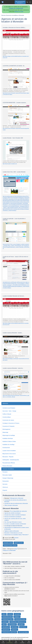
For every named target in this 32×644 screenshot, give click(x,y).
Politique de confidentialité (16, 8)
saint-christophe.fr (12, 624)
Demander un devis (8, 543)
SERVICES (5, 403)
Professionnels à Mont (7, 617)
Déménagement (6, 429)
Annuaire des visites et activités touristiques (15, 515)
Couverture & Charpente (8, 426)
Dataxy (16, 549)
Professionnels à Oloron (8, 619)
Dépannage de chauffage (9, 435)
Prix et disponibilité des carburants (18, 511)
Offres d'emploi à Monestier (11, 505)
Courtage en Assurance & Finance (11, 423)
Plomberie (5, 472)
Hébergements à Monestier (17, 498)
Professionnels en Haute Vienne (9, 632)
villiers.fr (4, 624)
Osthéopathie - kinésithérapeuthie (11, 460)
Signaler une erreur (19, 543)
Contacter (16, 538)
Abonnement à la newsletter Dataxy (17, 535)
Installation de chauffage (8, 445)
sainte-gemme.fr (6, 630)
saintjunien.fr (14, 630)
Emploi (16, 642)
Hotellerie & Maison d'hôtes (9, 441)
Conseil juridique (7, 417)
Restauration (6, 481)
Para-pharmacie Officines (9, 463)
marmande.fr (17, 614)
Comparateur (10, 642)
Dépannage (5, 432)
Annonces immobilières (8, 469)
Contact (29, 642)
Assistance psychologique (9, 408)
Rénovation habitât (7, 475)
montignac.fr (17, 617)
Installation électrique (8, 438)
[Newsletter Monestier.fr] (27, 2)
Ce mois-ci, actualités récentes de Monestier (15, 524)
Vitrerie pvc (5, 487)
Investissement (6, 448)
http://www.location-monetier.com (10, 164)
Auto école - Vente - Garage (9, 411)
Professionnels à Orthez (20, 619)
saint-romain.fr (15, 627)
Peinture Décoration (7, 466)
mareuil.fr (10, 614)
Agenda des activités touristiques (12, 513)
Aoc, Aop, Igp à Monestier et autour (13, 522)
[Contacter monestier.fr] (30, 2)
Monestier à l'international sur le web (13, 533)
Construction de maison (8, 420)
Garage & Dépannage (8, 478)
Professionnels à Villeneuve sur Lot (18, 622)
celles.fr (4, 614)
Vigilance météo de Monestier (12, 531)
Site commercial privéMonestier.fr (20, 2)
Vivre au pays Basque (23, 632)
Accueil (3, 642)
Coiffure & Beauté (7, 414)
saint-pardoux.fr (6, 627)
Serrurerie (5, 484)
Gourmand (22, 642)
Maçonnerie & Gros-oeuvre (9, 454)
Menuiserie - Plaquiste (8, 457)
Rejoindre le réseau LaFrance (10, 545)
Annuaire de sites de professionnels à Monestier (16, 503)
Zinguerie (5, 490)
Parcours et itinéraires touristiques (13, 517)
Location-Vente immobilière (9, 451)
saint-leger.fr (21, 624)
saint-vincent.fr (23, 627)
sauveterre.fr (5, 622)
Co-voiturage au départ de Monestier (13, 526)
